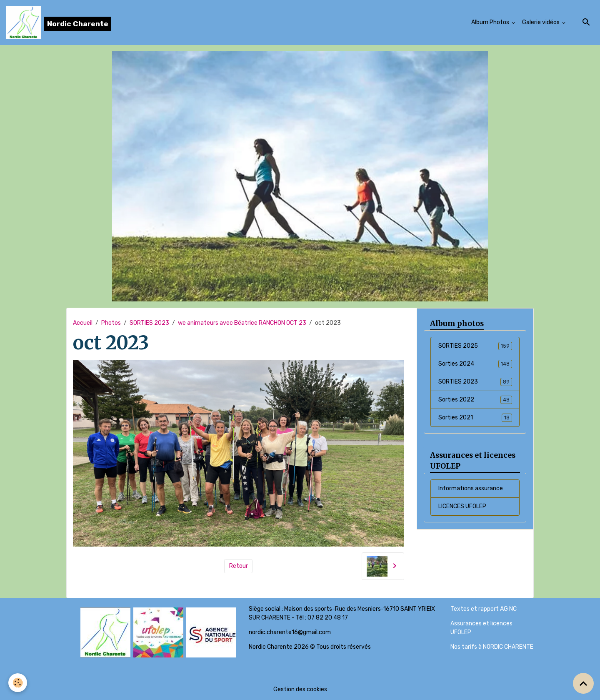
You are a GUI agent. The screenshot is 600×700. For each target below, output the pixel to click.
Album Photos (491, 22)
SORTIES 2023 (149, 323)
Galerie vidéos (541, 22)
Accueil (83, 323)
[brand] (59, 23)
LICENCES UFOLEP (462, 506)
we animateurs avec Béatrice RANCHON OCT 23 (242, 323)
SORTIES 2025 (475, 346)
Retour (239, 566)
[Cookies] (18, 683)
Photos (111, 323)
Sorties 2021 (475, 418)
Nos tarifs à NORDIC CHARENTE (492, 647)
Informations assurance (471, 488)
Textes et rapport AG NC (484, 609)
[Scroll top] (583, 683)
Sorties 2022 (475, 400)
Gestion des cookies (300, 689)
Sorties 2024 (475, 364)
